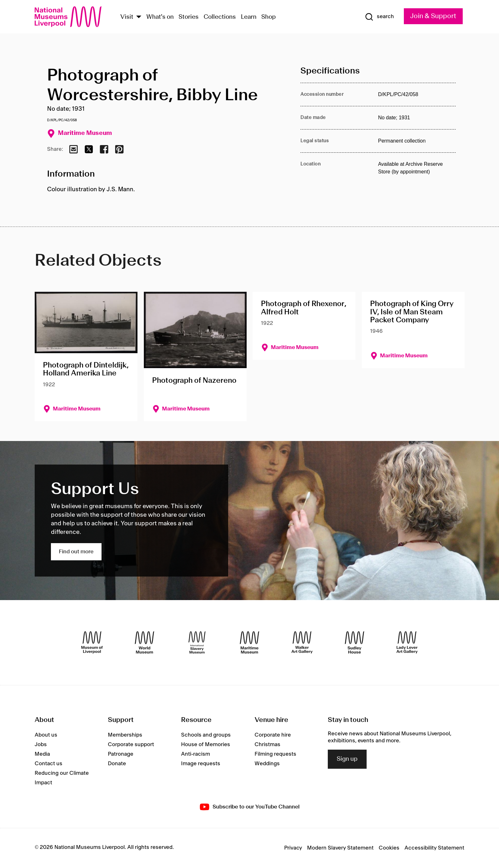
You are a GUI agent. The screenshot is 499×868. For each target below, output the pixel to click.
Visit (127, 17)
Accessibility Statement (434, 848)
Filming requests (275, 754)
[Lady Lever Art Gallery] (407, 642)
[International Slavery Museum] (197, 642)
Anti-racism (196, 754)
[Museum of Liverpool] (92, 642)
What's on (160, 17)
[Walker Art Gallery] (302, 642)
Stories (189, 17)
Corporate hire (273, 735)
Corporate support (131, 745)
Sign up (347, 759)
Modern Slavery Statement (340, 848)
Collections (220, 17)
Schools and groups (206, 735)
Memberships (125, 735)
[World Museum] (144, 642)
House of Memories (206, 745)
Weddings (267, 764)
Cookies (389, 848)
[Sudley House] (355, 642)
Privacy (293, 848)
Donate (117, 764)
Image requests (201, 764)
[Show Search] (379, 17)
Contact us (49, 764)
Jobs (41, 745)
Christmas (267, 745)
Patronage (121, 754)
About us (46, 735)
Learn (249, 17)
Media (42, 754)
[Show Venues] (139, 17)
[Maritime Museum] (250, 642)
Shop (269, 17)
